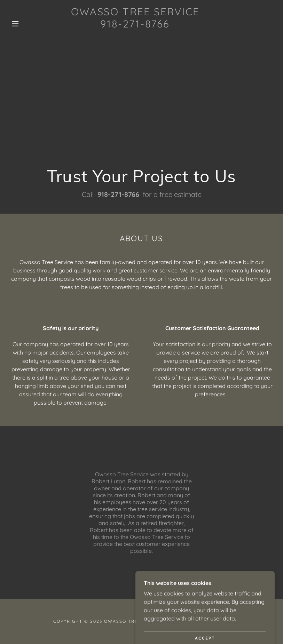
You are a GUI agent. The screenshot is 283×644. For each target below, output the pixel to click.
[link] (135, 38)
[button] (15, 24)
